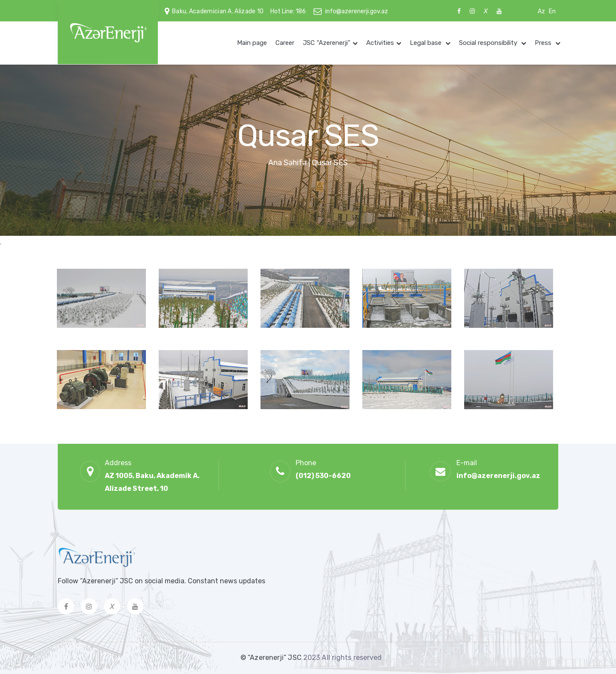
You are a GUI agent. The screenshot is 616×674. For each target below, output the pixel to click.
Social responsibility (489, 43)
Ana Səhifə (287, 163)
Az (541, 11)
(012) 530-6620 (323, 476)
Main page (252, 43)
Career (285, 43)
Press (544, 43)
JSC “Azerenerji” (327, 43)
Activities (380, 43)
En (552, 11)
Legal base (426, 43)
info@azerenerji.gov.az (357, 11)
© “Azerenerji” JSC (272, 658)
